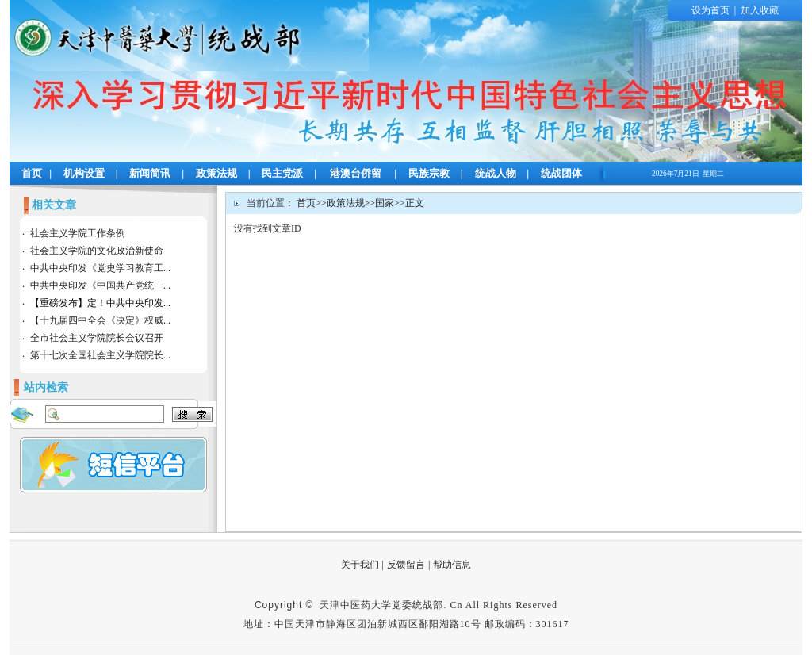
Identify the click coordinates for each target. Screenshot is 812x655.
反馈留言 (406, 565)
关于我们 (360, 565)
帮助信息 (452, 565)
